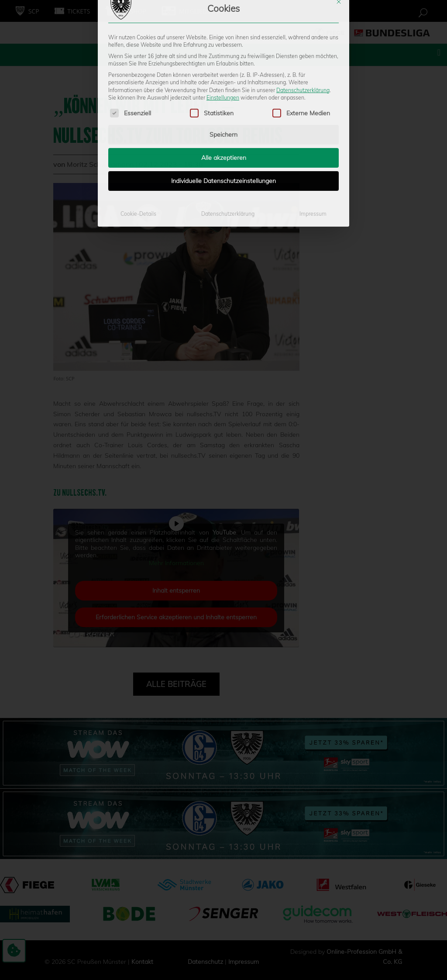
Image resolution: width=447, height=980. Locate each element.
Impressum (313, 143)
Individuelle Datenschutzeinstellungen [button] (223, 110)
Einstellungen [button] (223, 27)
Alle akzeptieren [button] (224, 87)
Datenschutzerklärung (303, 19)
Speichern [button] (223, 64)
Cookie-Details (138, 143)
